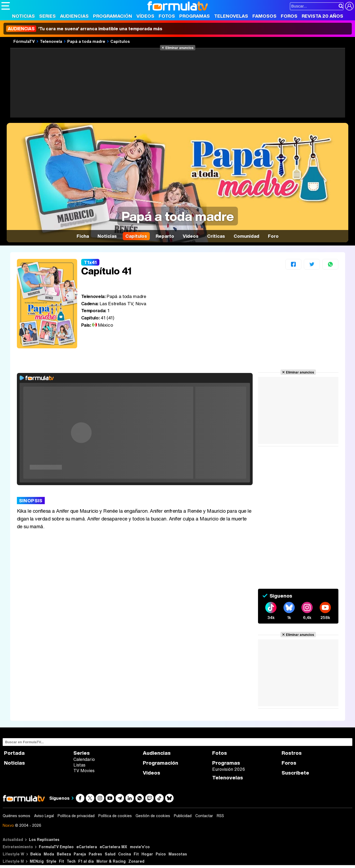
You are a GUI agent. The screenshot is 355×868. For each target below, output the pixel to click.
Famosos (264, 16)
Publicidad (183, 816)
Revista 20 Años (322, 16)
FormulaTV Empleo (56, 847)
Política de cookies (115, 816)
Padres (95, 854)
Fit (136, 854)
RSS (220, 816)
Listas (79, 765)
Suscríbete (295, 773)
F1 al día (86, 861)
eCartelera (87, 847)
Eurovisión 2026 (229, 769)
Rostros (292, 753)
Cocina (125, 854)
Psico (161, 854)
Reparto (165, 236)
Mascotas (178, 854)
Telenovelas (231, 16)
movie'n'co (140, 847)
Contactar (204, 816)
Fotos (167, 16)
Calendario (84, 759)
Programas (195, 16)
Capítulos (120, 41)
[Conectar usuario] (349, 6)
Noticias (23, 16)
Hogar (147, 854)
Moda (49, 854)
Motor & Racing (111, 861)
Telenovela (51, 41)
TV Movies (84, 771)
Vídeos (145, 16)
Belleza (64, 854)
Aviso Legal (44, 816)
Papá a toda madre (86, 41)
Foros (289, 16)
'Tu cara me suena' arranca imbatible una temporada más (84, 29)
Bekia (36, 854)
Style (51, 861)
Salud (110, 854)
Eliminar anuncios (179, 48)
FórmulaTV (24, 41)
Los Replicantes (44, 839)
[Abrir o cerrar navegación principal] (6, 6)
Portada (14, 753)
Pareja (80, 854)
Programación (113, 16)
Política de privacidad (76, 816)
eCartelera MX (113, 847)
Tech (71, 861)
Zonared (136, 861)
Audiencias (74, 16)
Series (47, 16)
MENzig (37, 861)
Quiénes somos (16, 816)
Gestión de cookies (153, 816)
